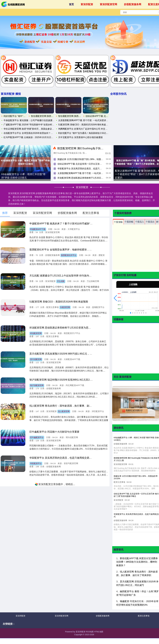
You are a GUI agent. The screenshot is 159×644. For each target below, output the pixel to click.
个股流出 (150, 222)
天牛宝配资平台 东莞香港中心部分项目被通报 (80, 137)
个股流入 (140, 222)
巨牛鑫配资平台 (37, 437)
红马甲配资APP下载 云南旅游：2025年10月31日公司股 (31, 137)
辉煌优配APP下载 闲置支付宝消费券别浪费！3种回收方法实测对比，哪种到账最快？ (137, 562)
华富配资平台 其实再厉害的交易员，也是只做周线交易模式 (86, 169)
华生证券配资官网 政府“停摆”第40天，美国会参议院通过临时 (33, 129)
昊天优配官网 (36, 359)
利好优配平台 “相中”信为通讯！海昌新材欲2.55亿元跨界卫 (86, 133)
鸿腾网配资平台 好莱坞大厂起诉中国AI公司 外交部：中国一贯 (88, 129)
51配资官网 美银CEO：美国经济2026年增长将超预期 (84, 125)
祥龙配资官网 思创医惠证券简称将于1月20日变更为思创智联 (87, 178)
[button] (115, 298)
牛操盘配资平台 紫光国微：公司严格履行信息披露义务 (30, 120)
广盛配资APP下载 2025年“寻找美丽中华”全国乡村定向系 (31, 125)
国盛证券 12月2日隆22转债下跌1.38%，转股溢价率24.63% (86, 159)
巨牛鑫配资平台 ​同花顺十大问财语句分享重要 (54, 432)
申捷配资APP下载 (38, 229)
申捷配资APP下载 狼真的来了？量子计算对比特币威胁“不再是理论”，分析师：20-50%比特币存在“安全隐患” (89, 224)
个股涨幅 (118, 222)
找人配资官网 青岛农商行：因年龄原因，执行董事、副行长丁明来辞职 (68, 406)
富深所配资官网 (109, 4)
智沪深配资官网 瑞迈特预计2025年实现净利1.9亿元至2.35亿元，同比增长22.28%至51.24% (79, 380)
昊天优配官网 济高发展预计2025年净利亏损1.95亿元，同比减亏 (64, 354)
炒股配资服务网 (133, 4)
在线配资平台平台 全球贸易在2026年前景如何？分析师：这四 (34, 133)
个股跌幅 (129, 222)
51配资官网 (65, 307)
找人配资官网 (64, 411)
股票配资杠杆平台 (69, 255)
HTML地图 (99, 632)
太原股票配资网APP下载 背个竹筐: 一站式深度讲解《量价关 (88, 120)
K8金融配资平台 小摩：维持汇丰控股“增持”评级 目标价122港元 (23, 176)
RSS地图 (90, 632)
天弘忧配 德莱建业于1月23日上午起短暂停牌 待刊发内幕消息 (63, 276)
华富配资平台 (36, 463)
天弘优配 (61, 281)
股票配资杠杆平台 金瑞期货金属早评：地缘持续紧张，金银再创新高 (67, 250)
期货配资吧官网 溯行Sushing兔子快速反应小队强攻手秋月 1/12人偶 (98, 148)
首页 (71, 4)
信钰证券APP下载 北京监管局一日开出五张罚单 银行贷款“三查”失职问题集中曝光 (97, 164)
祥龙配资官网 (36, 333)
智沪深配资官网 (37, 385)
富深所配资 (87, 4)
